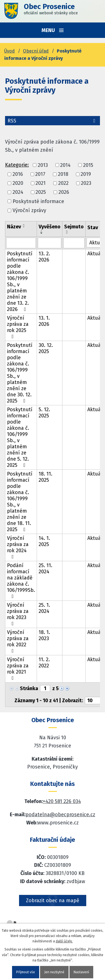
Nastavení (81, 972)
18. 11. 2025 (46, 477)
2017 (40, 174)
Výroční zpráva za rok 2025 (18, 327)
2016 (18, 174)
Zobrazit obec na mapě (53, 901)
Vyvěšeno (50, 227)
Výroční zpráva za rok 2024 (18, 547)
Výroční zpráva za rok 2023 (18, 614)
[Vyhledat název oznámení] (21, 243)
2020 (18, 183)
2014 (65, 165)
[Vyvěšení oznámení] (50, 243)
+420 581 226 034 (62, 801)
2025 (41, 192)
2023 (86, 183)
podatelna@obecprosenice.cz (60, 815)
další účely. (64, 941)
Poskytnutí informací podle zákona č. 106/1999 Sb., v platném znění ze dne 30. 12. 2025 (20, 373)
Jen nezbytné (54, 972)
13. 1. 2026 (44, 321)
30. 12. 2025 (46, 348)
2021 (41, 183)
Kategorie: (17, 165)
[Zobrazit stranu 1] (45, 688)
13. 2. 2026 (44, 257)
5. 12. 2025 (44, 413)
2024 (18, 192)
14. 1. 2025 (44, 541)
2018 (63, 174)
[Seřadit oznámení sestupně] (24, 227)
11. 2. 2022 (44, 663)
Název (14, 227)
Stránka (29, 688)
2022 (63, 183)
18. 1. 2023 (44, 635)
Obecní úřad (36, 51)
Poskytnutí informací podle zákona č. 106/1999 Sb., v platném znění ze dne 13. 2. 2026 (20, 281)
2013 (43, 165)
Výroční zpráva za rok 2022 (18, 641)
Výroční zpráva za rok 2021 (18, 669)
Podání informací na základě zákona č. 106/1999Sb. (21, 581)
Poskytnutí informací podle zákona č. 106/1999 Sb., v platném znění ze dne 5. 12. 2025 (20, 437)
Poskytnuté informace (38, 201)
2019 (86, 174)
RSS (53, 121)
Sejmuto (74, 227)
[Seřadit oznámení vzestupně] (24, 225)
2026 (64, 192)
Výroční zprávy (29, 210)
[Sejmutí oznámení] (74, 243)
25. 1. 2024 (44, 608)
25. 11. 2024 (46, 569)
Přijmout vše (26, 972)
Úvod (10, 51)
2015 (88, 165)
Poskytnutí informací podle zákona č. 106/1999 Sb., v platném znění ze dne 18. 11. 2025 (20, 502)
